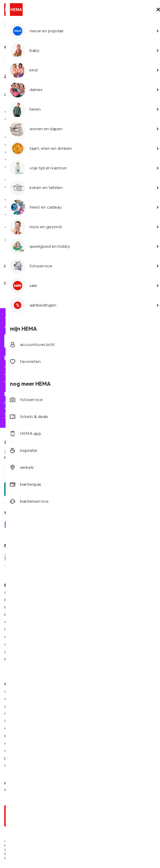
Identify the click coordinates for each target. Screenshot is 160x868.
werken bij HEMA (19, 699)
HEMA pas (92, 600)
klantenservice (23, 38)
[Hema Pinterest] (61, 525)
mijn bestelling (21, 367)
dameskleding (16, 592)
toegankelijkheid (98, 783)
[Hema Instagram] (40, 525)
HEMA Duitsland (97, 699)
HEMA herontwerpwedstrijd (107, 629)
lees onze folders (98, 607)
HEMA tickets (95, 652)
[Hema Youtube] (83, 525)
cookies (59, 790)
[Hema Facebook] (8, 525)
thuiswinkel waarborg (122, 790)
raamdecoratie (17, 637)
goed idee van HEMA (23, 706)
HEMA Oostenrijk (98, 714)
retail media (14, 765)
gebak (10, 652)
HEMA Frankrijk (96, 706)
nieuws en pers (17, 714)
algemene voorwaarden (26, 790)
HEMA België (95, 691)
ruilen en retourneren (28, 382)
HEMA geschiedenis (22, 721)
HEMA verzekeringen (102, 659)
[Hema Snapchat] (51, 525)
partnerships (15, 758)
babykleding (15, 607)
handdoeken (15, 629)
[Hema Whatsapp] (30, 525)
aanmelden (80, 489)
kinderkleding (16, 600)
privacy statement (21, 783)
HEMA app (92, 592)
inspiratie (91, 666)
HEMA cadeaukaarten (102, 644)
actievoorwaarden (20, 743)
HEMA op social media (103, 622)
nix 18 (75, 790)
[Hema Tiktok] (72, 525)
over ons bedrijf (18, 691)
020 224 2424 (17, 403)
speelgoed (14, 644)
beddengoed (16, 615)
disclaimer (51, 783)
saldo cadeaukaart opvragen (29, 751)
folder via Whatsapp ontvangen (111, 615)
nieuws (89, 674)
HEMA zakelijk (16, 728)
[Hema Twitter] (19, 525)
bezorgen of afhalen (27, 374)
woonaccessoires (19, 622)
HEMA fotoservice (99, 637)
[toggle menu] (152, 10)
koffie (9, 659)
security (71, 783)
